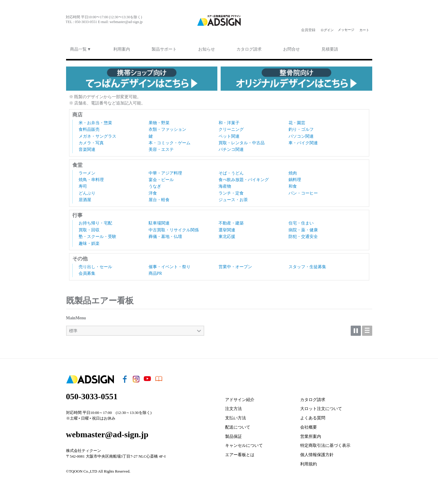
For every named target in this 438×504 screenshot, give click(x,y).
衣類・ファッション (167, 127)
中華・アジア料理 (165, 171)
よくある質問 (313, 416)
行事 (77, 213)
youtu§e (93, 30)
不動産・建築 (231, 221)
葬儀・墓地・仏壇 (165, 234)
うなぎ (155, 184)
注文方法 (234, 407)
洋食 (153, 191)
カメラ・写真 (91, 141)
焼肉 (293, 171)
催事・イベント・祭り (170, 265)
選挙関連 (227, 228)
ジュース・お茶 (233, 198)
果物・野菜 (159, 121)
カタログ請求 (313, 398)
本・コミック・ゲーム (170, 141)
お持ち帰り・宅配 (95, 221)
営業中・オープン (235, 265)
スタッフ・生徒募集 (307, 265)
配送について (238, 425)
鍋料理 (295, 178)
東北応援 (227, 234)
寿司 (83, 184)
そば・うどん (231, 171)
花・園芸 (297, 121)
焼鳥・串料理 (91, 178)
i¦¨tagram (81, 30)
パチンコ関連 (231, 147)
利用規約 (309, 462)
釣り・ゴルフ (301, 127)
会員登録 (308, 30)
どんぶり (87, 191)
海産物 (225, 184)
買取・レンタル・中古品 (242, 141)
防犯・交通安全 (303, 234)
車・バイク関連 (303, 141)
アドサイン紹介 (240, 398)
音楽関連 (87, 147)
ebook (105, 30)
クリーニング (231, 127)
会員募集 (87, 271)
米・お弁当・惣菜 (95, 121)
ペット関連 (229, 134)
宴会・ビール (161, 178)
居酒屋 (85, 198)
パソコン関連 (301, 134)
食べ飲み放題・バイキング (244, 178)
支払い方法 (236, 416)
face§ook (69, 30)
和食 (293, 184)
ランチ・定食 (231, 191)
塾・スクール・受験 (97, 234)
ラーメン (87, 171)
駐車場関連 (159, 221)
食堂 (77, 163)
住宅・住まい (301, 221)
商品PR (155, 271)
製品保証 (234, 434)
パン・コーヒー (303, 191)
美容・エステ (161, 147)
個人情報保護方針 (317, 453)
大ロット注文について (321, 407)
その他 (80, 257)
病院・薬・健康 (303, 228)
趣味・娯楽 (89, 241)
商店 (77, 113)
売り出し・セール (95, 265)
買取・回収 (89, 228)
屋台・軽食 (159, 198)
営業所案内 (311, 434)
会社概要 (309, 425)
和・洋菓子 (229, 121)
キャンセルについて (244, 444)
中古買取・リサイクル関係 (174, 228)
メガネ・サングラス (97, 134)
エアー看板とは (240, 453)
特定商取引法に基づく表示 (325, 444)
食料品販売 (89, 127)
